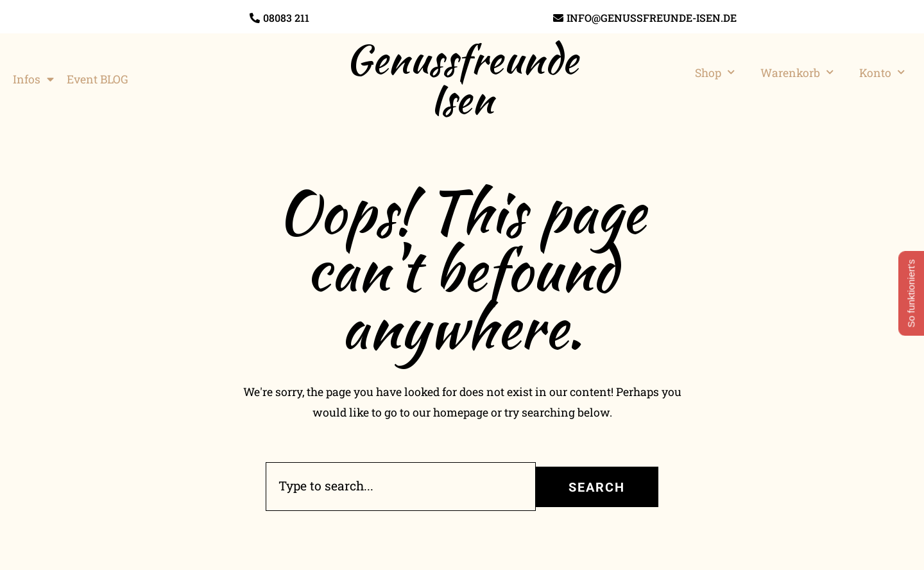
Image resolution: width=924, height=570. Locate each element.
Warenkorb (797, 73)
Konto (882, 73)
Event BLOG (98, 79)
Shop (715, 73)
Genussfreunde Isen (462, 79)
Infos (33, 80)
